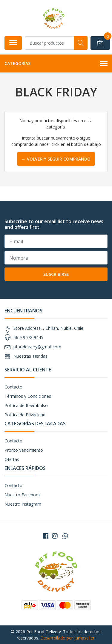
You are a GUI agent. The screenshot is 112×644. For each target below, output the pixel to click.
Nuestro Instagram (23, 504)
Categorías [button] (56, 64)
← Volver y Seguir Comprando (56, 159)
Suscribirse (56, 274)
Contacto (13, 387)
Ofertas (12, 459)
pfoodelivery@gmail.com (37, 347)
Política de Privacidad (25, 415)
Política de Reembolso (26, 405)
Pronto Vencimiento (24, 450)
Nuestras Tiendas (30, 356)
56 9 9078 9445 (28, 337)
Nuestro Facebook (23, 495)
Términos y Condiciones (28, 396)
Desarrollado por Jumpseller (67, 638)
